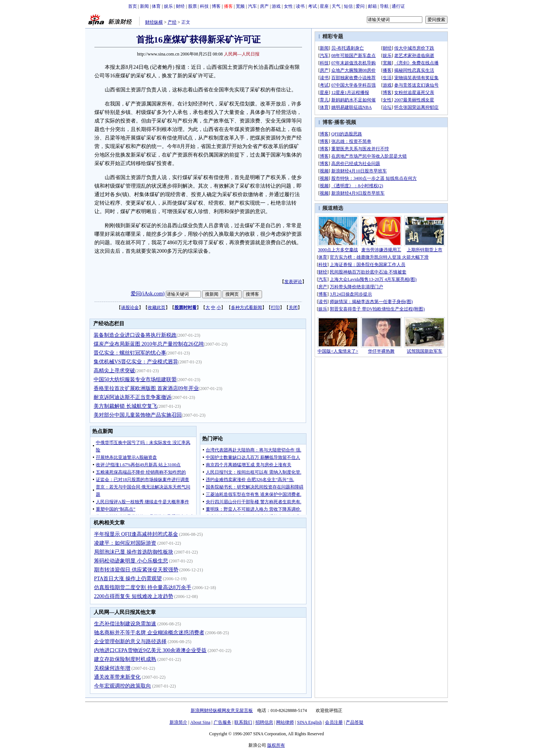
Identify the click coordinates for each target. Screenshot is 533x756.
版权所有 (276, 745)
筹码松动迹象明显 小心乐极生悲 (131, 561)
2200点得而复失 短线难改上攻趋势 (134, 596)
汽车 (252, 6)
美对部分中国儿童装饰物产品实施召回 (138, 415)
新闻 (144, 6)
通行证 (398, 6)
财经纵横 (154, 22)
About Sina (200, 722)
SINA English (309, 722)
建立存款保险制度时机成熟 (125, 659)
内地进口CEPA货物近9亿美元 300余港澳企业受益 (150, 650)
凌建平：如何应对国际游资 (125, 543)
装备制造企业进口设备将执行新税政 (135, 335)
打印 (275, 308)
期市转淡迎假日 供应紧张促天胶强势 (136, 570)
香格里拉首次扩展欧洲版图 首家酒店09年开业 (146, 388)
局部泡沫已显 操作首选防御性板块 (134, 552)
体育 (156, 6)
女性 (288, 6)
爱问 (360, 6)
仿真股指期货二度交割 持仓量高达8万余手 (143, 587)
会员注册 (334, 722)
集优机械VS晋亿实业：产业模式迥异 (136, 362)
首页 (133, 6)
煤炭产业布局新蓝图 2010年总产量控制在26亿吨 (149, 344)
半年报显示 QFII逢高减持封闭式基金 (136, 534)
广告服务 (222, 722)
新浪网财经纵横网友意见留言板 (222, 710)
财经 (180, 6)
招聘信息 (264, 722)
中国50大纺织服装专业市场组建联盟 (135, 379)
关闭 (293, 308)
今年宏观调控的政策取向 (123, 686)
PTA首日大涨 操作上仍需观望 (128, 579)
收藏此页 (157, 308)
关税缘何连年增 (112, 668)
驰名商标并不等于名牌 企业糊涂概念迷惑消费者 (149, 633)
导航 (384, 6)
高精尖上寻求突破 (114, 371)
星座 (324, 6)
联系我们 (243, 722)
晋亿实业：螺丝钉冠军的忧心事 (130, 353)
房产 (264, 6)
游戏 (276, 6)
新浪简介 (178, 722)
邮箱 (372, 6)
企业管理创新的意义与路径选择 (130, 641)
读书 (300, 6)
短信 (348, 6)
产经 (172, 22)
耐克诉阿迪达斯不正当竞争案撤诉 (133, 397)
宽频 (240, 6)
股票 (192, 6)
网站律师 (285, 722)
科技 (204, 6)
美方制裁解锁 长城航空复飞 (125, 406)
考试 (312, 6)
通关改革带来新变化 (117, 677)
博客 (216, 6)
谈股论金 (130, 308)
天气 (336, 6)
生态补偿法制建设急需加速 (125, 624)
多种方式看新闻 (247, 308)
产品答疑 (355, 722)
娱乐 (168, 6)
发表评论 (293, 282)
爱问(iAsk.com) (148, 294)
